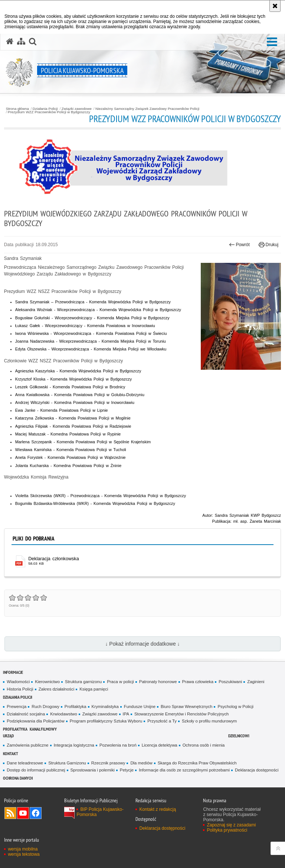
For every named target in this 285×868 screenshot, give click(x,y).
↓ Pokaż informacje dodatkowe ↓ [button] (142, 644)
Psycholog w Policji (235, 707)
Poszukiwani (230, 682)
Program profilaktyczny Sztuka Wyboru (106, 721)
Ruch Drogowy (45, 707)
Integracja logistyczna (74, 745)
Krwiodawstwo (64, 714)
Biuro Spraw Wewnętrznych (186, 707)
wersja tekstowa (24, 854)
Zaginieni (256, 682)
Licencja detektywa (160, 745)
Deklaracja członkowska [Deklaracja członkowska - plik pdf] (53, 559)
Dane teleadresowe (25, 763)
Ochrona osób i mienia (204, 745)
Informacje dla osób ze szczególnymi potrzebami (184, 770)
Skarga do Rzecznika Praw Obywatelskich (197, 763)
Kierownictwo (47, 682)
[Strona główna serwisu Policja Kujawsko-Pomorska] (10, 42)
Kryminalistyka (105, 707)
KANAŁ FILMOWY (43, 729)
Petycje (127, 770)
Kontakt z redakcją (158, 809)
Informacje (13, 672)
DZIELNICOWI (239, 736)
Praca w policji (120, 682)
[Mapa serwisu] (21, 42)
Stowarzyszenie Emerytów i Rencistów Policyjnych (181, 714)
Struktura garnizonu (83, 682)
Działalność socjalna (26, 714)
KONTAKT (11, 753)
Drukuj (268, 245)
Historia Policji (20, 689)
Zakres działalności (57, 689)
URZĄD (8, 736)
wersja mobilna (23, 849)
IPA (126, 714)
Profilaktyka (76, 707)
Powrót (239, 245)
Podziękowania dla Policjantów (35, 721)
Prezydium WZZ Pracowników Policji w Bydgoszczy (49, 112)
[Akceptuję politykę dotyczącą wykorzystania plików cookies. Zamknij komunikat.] (275, 6)
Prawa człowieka (198, 682)
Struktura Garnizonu (67, 763)
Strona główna (17, 109)
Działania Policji (45, 109)
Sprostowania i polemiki (93, 770)
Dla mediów (141, 763)
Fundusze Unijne (140, 707)
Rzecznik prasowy (108, 763)
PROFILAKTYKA (15, 729)
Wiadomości (18, 682)
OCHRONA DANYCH (18, 778)
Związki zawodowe (77, 109)
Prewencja (17, 707)
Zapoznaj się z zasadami (231, 825)
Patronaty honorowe (158, 682)
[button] (272, 42)
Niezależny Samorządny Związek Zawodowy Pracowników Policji (147, 109)
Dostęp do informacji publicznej (36, 770)
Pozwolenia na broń (118, 745)
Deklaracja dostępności (257, 770)
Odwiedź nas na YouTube (23, 813)
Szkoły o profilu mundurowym (209, 721)
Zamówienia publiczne (27, 745)
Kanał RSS (10, 813)
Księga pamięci (94, 689)
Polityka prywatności (227, 830)
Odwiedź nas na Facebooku (36, 813)
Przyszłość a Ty (162, 721)
